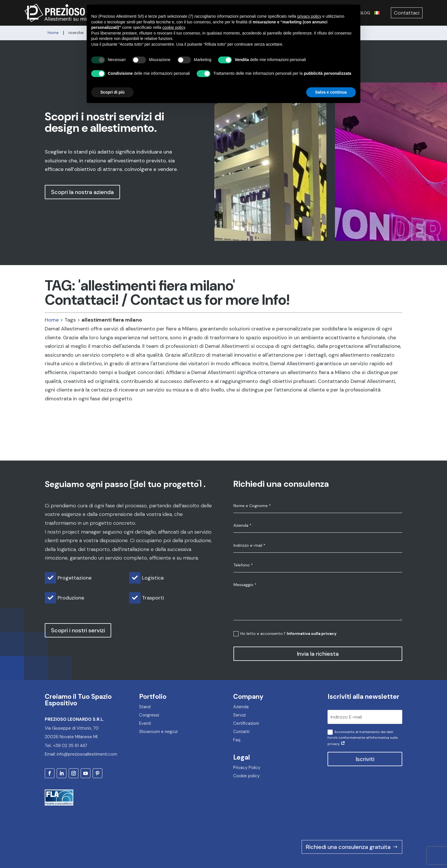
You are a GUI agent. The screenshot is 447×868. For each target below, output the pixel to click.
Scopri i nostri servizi (78, 630)
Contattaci (407, 13)
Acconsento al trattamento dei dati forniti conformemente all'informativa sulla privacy (363, 738)
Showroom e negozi (301, 13)
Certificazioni (341, 13)
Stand (225, 13)
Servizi (208, 13)
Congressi (247, 13)
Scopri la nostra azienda (82, 192)
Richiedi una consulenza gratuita (348, 821)
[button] (240, 66)
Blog (365, 13)
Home (52, 320)
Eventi (269, 13)
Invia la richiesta (318, 654)
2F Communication (387, 850)
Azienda (189, 13)
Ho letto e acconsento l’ (285, 634)
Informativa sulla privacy (312, 633)
